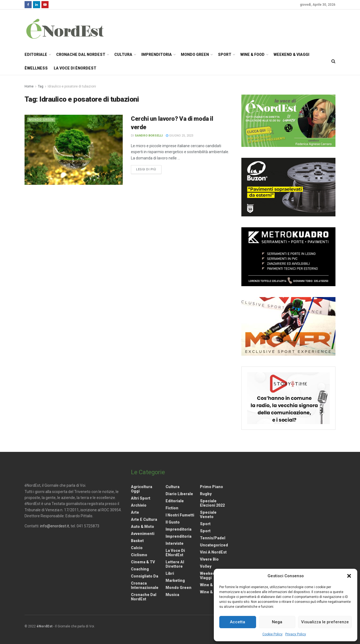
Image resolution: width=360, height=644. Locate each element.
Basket (137, 541)
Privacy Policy (296, 634)
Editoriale (36, 55)
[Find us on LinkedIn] (37, 5)
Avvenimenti (143, 534)
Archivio (139, 505)
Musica (172, 595)
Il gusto (173, 522)
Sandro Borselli (149, 136)
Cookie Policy (272, 634)
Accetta (238, 622)
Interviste (175, 543)
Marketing (175, 580)
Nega (277, 622)
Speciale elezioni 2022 (212, 503)
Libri (170, 573)
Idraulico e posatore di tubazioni (72, 86)
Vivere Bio (209, 559)
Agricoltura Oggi (142, 489)
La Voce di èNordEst (75, 68)
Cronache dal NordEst (81, 55)
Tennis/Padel (213, 538)
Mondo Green (195, 55)
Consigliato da (145, 576)
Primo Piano (211, 487)
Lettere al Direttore (175, 564)
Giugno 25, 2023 (179, 136)
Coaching (140, 569)
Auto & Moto (142, 527)
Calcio (137, 548)
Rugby (206, 494)
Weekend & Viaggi (291, 55)
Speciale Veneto (208, 515)
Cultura (123, 55)
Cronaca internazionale (145, 585)
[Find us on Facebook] (28, 5)
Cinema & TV (143, 562)
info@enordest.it (55, 526)
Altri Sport (141, 498)
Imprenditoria (157, 55)
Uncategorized (214, 545)
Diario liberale (179, 494)
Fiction (172, 508)
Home (29, 86)
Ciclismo (139, 555)
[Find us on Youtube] (45, 5)
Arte (135, 512)
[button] (349, 576)
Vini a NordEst (213, 552)
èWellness (36, 68)
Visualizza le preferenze (325, 622)
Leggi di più (149, 169)
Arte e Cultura (144, 519)
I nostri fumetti (180, 515)
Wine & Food (252, 55)
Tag (41, 86)
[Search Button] (333, 61)
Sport (225, 55)
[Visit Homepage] (72, 29)
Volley (206, 566)
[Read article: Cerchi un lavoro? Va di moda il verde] (74, 150)
